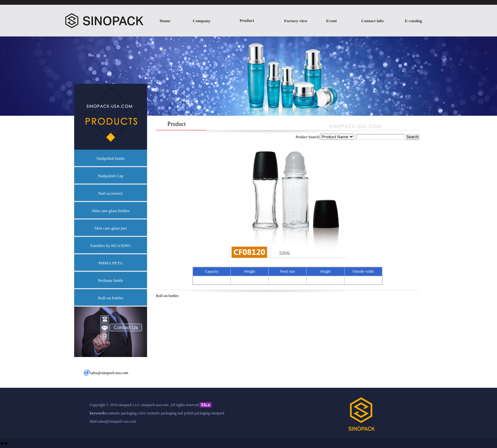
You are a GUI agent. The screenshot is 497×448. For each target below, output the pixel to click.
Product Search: (351, 137)
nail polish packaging (194, 413)
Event (331, 21)
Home (165, 21)
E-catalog (413, 21)
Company (202, 21)
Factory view (296, 21)
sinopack (218, 413)
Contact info (373, 21)
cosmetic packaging (122, 413)
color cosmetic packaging (157, 413)
